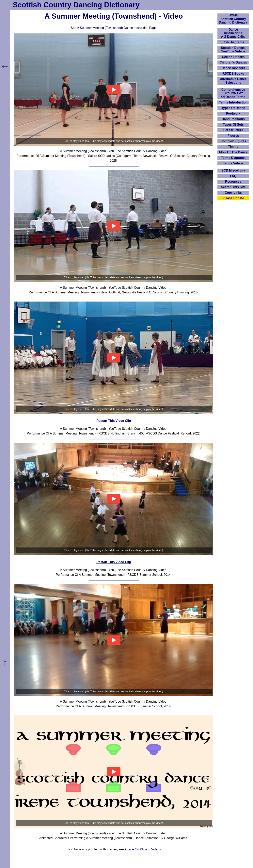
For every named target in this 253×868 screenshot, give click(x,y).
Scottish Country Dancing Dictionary (76, 5)
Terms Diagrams (233, 158)
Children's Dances (233, 62)
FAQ (233, 176)
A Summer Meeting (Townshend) (100, 28)
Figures (233, 136)
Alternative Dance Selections (233, 81)
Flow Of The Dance (233, 152)
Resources (233, 182)
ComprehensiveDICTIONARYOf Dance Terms (233, 93)
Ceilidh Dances (233, 57)
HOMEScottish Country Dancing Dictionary (233, 19)
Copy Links (233, 193)
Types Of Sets (233, 125)
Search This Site (233, 187)
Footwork (233, 113)
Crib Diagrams (233, 42)
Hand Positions (233, 119)
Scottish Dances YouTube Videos (233, 50)
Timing (233, 147)
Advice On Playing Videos (143, 849)
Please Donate (233, 198)
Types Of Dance (233, 108)
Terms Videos (233, 163)
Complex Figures (233, 141)
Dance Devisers (233, 68)
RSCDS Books (233, 74)
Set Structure (233, 130)
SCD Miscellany (233, 170)
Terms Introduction (233, 102)
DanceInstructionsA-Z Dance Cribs (233, 33)
